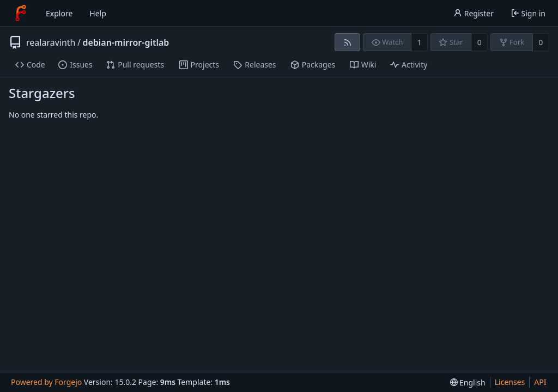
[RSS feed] (347, 42)
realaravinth (51, 42)
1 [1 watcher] (420, 42)
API (540, 382)
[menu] (468, 382)
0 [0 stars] (480, 42)
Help (98, 13)
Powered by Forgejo (46, 382)
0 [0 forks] (541, 42)
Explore (59, 13)
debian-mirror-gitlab (126, 42)
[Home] (21, 13)
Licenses (510, 382)
